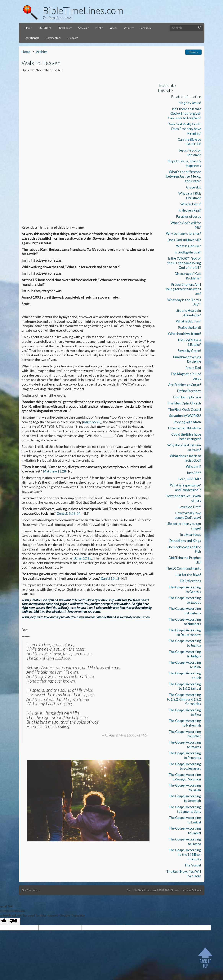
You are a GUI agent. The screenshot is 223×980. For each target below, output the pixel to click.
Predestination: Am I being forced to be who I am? (184, 289)
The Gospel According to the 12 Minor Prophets (185, 855)
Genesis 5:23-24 (69, 385)
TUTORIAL (45, 28)
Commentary (53, 38)
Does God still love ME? (184, 240)
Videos (114, 28)
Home (28, 28)
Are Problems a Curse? (185, 385)
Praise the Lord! (189, 328)
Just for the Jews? (188, 575)
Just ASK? (194, 473)
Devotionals (32, 38)
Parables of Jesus (188, 216)
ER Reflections (190, 581)
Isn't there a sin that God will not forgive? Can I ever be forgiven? (184, 113)
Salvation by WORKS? (185, 416)
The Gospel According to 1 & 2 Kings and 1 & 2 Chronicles (184, 699)
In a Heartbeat (191, 535)
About (128, 28)
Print (98, 28)
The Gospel (193, 865)
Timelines (64, 28)
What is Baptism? (188, 321)
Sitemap (175, 890)
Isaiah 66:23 (92, 293)
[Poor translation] (14, 921)
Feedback (145, 28)
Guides (72, 38)
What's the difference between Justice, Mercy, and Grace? (184, 176)
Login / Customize (193, 890)
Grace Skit (194, 187)
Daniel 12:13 (82, 430)
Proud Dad (193, 368)
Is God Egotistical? (188, 252)
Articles (82, 28)
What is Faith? (191, 204)
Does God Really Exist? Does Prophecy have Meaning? (184, 129)
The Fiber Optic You (187, 397)
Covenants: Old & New (185, 428)
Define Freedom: (189, 391)
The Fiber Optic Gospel (184, 410)
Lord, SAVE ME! (190, 479)
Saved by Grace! (189, 351)
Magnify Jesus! (190, 103)
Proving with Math (187, 422)
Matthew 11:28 (55, 343)
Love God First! (190, 507)
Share (193, 52)
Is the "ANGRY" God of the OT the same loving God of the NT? (184, 263)
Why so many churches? (183, 233)
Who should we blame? (184, 334)
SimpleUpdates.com (147, 890)
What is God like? (189, 246)
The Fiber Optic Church (184, 403)
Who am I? (193, 466)
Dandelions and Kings (185, 541)
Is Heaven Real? (190, 210)
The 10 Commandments (183, 568)
